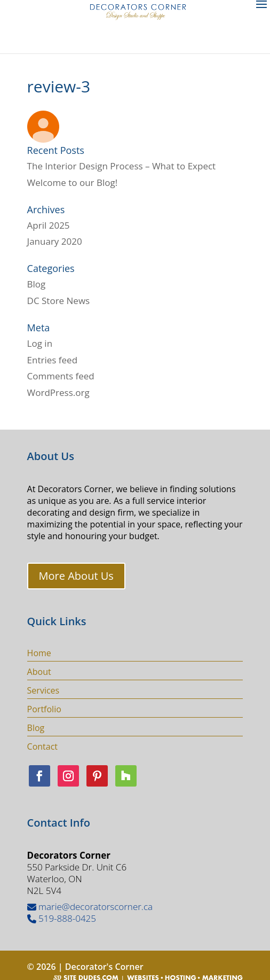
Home (39, 653)
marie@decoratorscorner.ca (90, 907)
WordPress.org (58, 392)
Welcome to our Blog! (73, 182)
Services (43, 690)
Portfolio (44, 709)
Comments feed (61, 376)
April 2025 (49, 225)
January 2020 (55, 241)
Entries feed (52, 360)
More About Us (76, 576)
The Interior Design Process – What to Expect (122, 166)
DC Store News (59, 301)
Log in (40, 343)
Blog (37, 284)
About (39, 672)
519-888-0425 (62, 918)
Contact (42, 746)
